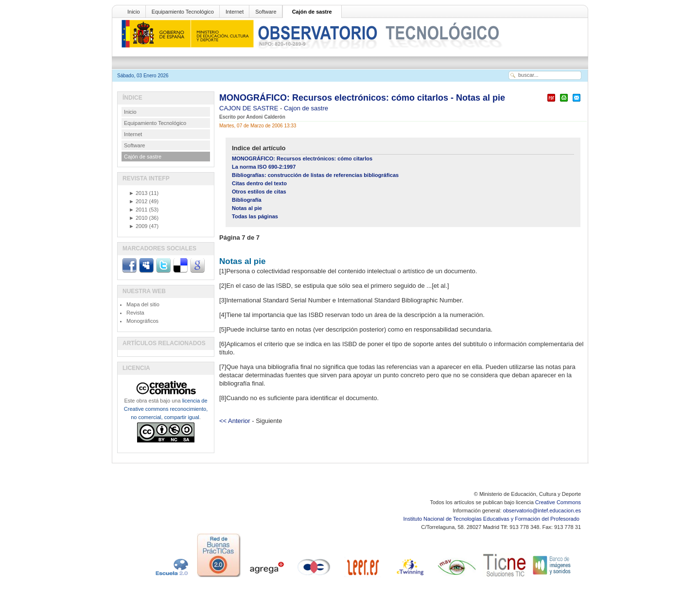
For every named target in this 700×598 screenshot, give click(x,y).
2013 (138, 193)
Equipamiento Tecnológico (183, 12)
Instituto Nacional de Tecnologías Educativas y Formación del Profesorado (492, 519)
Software (266, 12)
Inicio (134, 12)
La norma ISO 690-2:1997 (264, 167)
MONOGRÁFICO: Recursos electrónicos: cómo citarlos (302, 158)
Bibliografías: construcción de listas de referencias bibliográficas (315, 175)
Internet (235, 12)
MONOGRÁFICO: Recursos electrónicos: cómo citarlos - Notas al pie (362, 98)
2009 (138, 226)
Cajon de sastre (306, 108)
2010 (138, 218)
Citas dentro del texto (259, 183)
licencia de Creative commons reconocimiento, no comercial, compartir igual (166, 409)
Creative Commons (558, 502)
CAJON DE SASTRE (250, 108)
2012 (138, 201)
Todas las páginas (255, 216)
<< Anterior (235, 421)
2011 (138, 210)
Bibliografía (247, 200)
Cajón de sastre (312, 12)
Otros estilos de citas (259, 192)
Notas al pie (247, 208)
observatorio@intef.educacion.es (542, 510)
